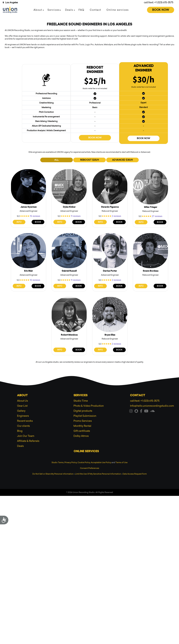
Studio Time (81, 401)
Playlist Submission (85, 416)
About (38, 10)
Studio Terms (58, 463)
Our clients (23, 426)
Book (38, 222)
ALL (57, 160)
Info (19, 222)
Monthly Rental (82, 426)
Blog (20, 431)
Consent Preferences (90, 468)
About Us (23, 401)
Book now (95, 138)
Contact (95, 10)
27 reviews (157, 216)
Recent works (25, 421)
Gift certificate (82, 431)
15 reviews (35, 216)
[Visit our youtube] (146, 412)
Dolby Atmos (81, 436)
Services (54, 10)
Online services (118, 10)
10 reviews (35, 280)
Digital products (83, 411)
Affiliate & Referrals (28, 441)
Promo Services (83, 421)
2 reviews (116, 216)
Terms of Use (122, 463)
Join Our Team (26, 436)
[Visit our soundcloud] (152, 412)
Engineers (23, 416)
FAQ (81, 10)
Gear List (22, 406)
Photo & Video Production (89, 406)
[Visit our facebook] (141, 412)
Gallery (21, 411)
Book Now (161, 10)
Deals (69, 10)
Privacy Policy (71, 463)
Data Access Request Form (135, 474)
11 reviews (76, 216)
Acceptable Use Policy (101, 463)
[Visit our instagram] (131, 412)
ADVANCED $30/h (123, 160)
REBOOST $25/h (90, 160)
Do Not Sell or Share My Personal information (53, 474)
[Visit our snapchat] (136, 412)
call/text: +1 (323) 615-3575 (159, 2)
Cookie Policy (84, 463)
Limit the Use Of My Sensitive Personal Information (98, 474)
